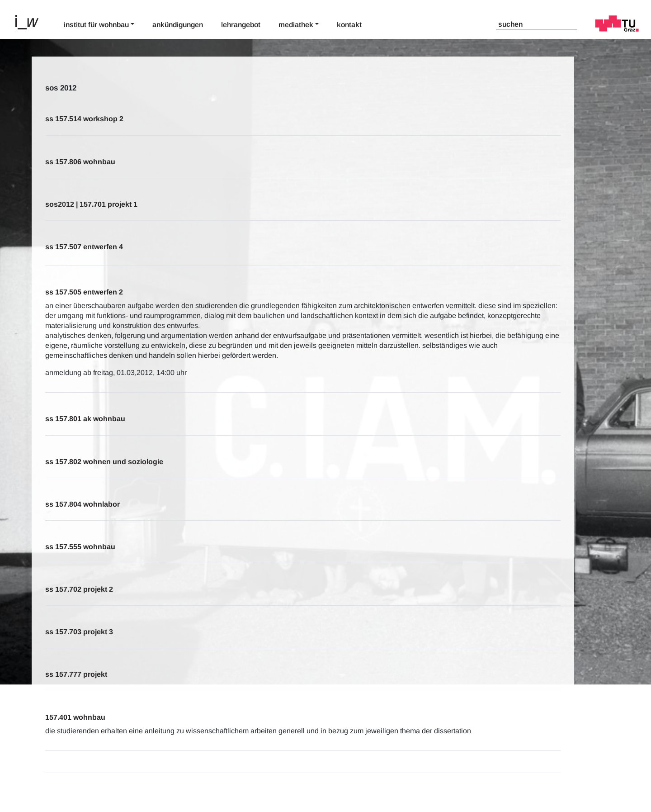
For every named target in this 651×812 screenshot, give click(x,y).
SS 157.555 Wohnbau (80, 547)
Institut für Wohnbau (96, 25)
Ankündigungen (178, 25)
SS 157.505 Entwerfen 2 (84, 292)
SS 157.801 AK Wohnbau (85, 419)
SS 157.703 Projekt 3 (79, 632)
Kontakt (349, 25)
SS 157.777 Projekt (76, 674)
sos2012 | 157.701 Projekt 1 (91, 204)
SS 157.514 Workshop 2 (84, 119)
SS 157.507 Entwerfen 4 (84, 247)
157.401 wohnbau (75, 717)
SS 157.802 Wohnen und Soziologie (104, 462)
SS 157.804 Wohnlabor (83, 504)
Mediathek (296, 25)
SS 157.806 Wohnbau (80, 162)
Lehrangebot (241, 25)
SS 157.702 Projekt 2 (79, 589)
